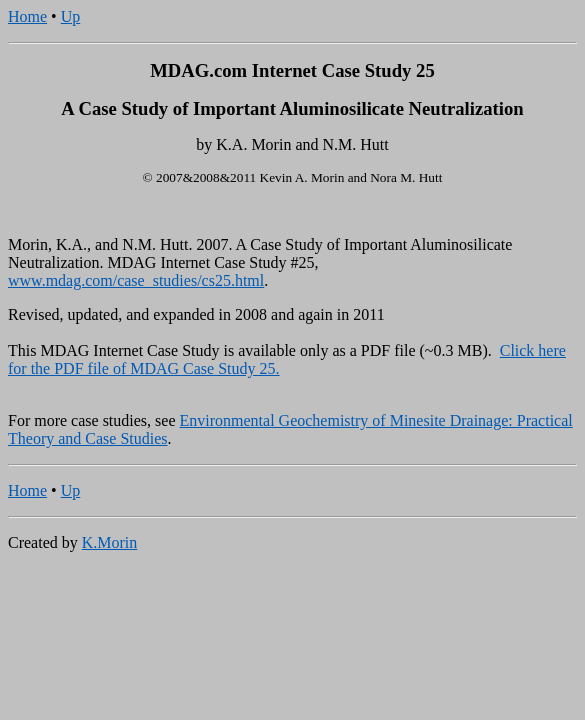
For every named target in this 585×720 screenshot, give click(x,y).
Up (71, 16)
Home (27, 16)
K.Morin (110, 542)
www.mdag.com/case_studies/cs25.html (136, 280)
